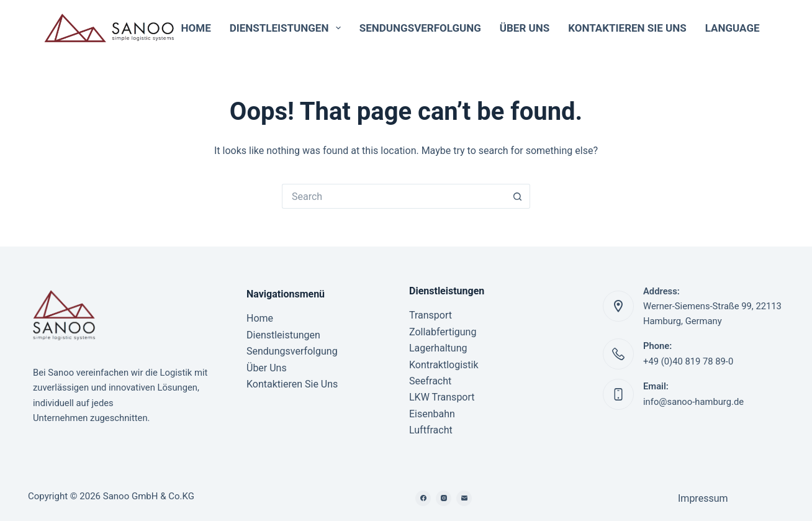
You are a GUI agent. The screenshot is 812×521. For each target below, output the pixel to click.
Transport (431, 315)
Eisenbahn (432, 414)
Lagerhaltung (438, 348)
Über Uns (525, 28)
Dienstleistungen (288, 28)
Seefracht (430, 381)
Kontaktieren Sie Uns (627, 28)
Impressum (703, 498)
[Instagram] (444, 498)
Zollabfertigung (443, 332)
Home (196, 28)
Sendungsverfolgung (420, 28)
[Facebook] (423, 498)
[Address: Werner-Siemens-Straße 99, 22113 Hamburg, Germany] (618, 306)
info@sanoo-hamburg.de (693, 402)
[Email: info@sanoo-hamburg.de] (618, 394)
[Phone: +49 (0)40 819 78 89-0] (618, 354)
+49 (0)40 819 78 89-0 (688, 361)
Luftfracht (431, 430)
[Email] (464, 498)
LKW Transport (442, 397)
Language (738, 28)
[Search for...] (394, 196)
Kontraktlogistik (444, 365)
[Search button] (518, 196)
